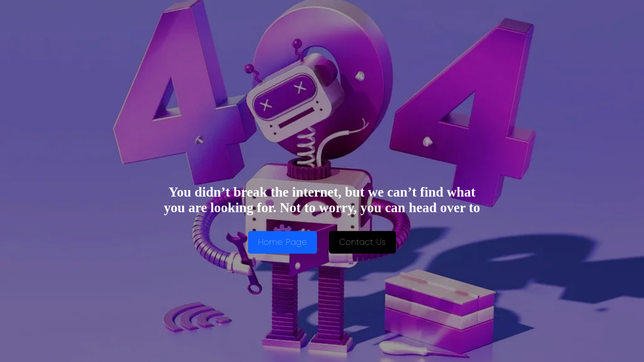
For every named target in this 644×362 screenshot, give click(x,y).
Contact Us (363, 243)
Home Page (283, 243)
